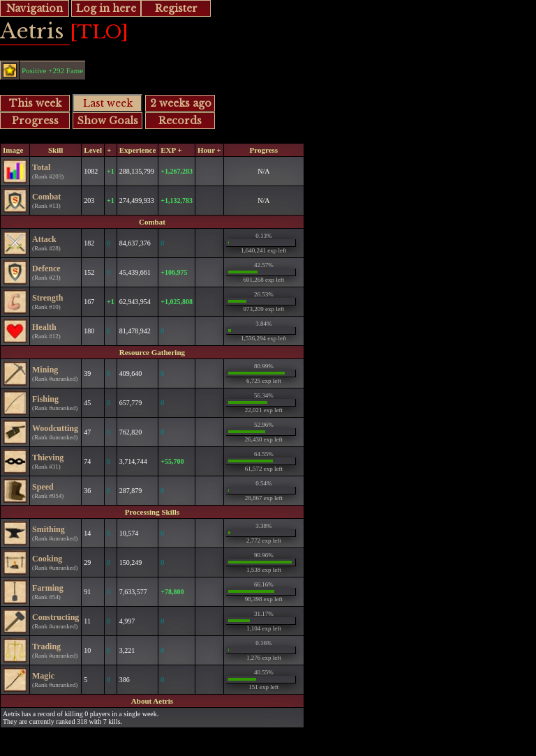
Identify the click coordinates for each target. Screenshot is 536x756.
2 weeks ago (181, 103)
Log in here (106, 8)
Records (180, 121)
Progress (35, 121)
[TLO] (99, 32)
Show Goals (108, 121)
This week (35, 103)
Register (176, 8)
